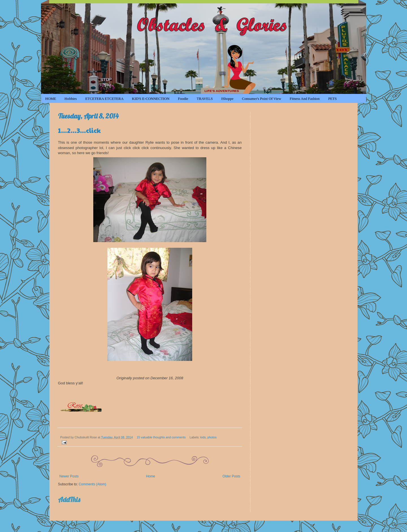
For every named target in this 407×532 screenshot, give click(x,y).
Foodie (183, 99)
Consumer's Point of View (262, 99)
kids (203, 437)
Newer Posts (69, 476)
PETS (332, 99)
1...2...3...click (79, 130)
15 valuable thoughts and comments (161, 437)
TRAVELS (205, 99)
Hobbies (71, 99)
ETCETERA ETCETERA (104, 99)
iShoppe (227, 99)
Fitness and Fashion (305, 99)
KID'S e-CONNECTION (151, 99)
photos (212, 437)
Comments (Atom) (92, 484)
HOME (51, 99)
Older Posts (231, 476)
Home (151, 476)
